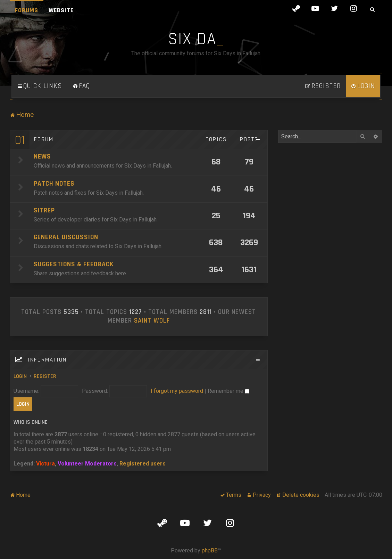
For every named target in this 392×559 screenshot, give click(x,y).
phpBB (210, 550)
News (42, 157)
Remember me (228, 391)
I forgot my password (177, 391)
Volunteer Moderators (87, 464)
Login (20, 376)
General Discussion (66, 237)
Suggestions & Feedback (74, 264)
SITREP (44, 210)
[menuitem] (81, 86)
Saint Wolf (152, 321)
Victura (45, 464)
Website (61, 10)
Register (45, 376)
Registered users (143, 464)
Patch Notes (54, 184)
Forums (27, 10)
